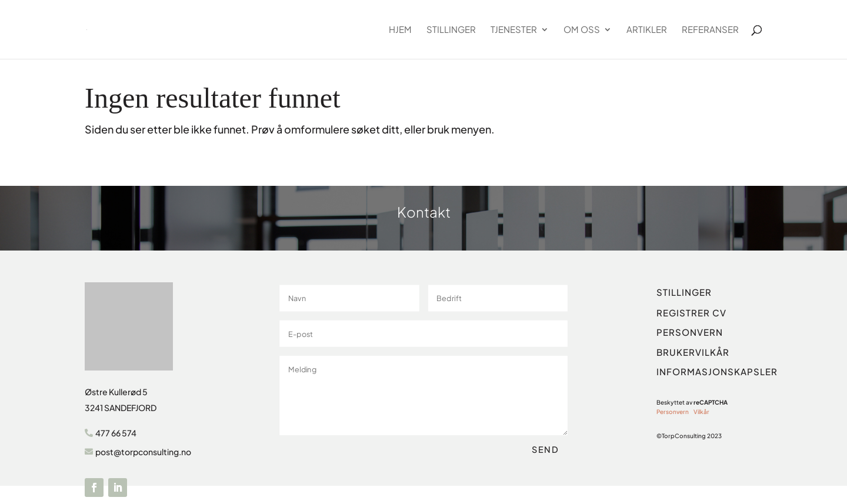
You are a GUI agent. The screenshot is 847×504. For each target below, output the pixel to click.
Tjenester (514, 30)
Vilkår (701, 412)
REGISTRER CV (691, 313)
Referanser (710, 30)
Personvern (673, 412)
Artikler (647, 30)
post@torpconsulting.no (143, 452)
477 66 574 (116, 433)
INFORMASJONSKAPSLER (717, 371)
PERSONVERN (690, 332)
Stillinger (451, 30)
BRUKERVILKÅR (693, 352)
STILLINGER (684, 292)
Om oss (582, 30)
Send (546, 449)
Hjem (400, 30)
